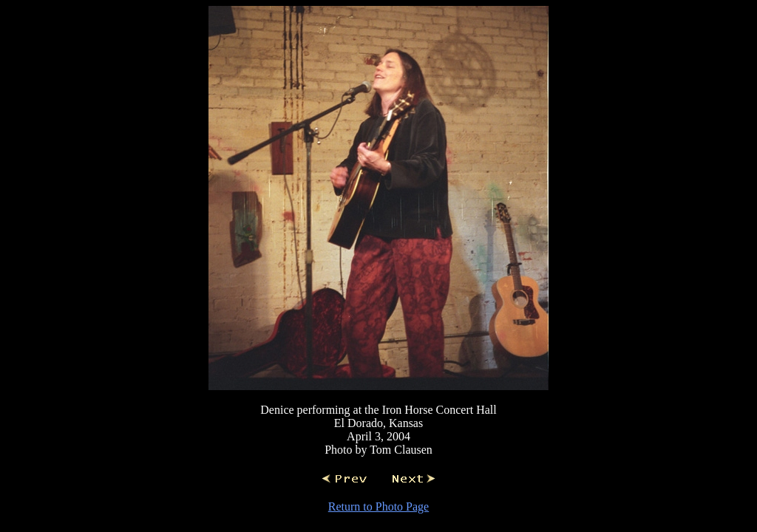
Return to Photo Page (378, 507)
